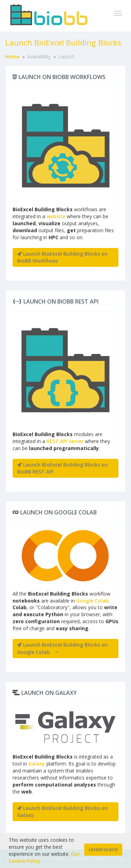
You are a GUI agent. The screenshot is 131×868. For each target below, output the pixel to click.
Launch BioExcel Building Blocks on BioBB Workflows (62, 257)
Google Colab (92, 601)
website (56, 216)
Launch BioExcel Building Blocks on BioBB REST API (62, 468)
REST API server (65, 441)
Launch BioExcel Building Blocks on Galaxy (62, 812)
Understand (103, 849)
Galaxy (37, 764)
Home (12, 56)
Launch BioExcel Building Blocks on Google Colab (62, 648)
